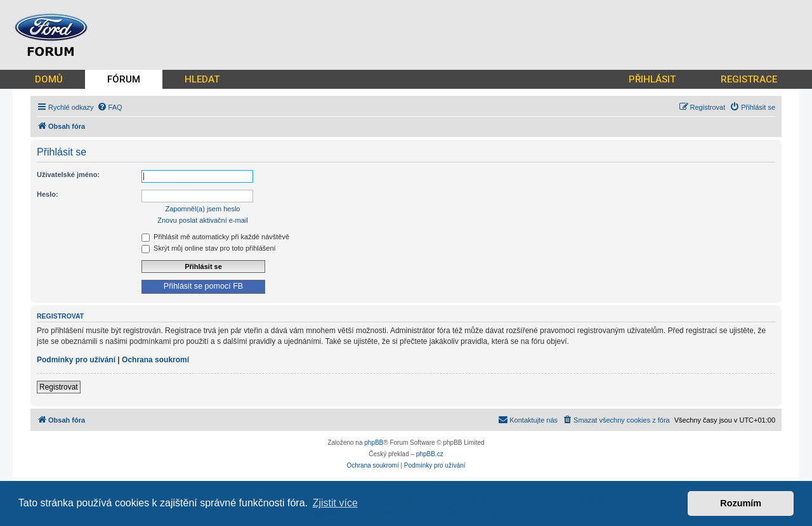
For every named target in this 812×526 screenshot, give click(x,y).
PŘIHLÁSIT (652, 79)
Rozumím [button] (741, 503)
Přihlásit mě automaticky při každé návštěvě (215, 237)
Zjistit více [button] (335, 503)
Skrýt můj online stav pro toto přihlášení (209, 248)
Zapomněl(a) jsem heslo (203, 209)
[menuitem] (110, 107)
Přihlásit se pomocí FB (203, 286)
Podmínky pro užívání (76, 360)
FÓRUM (124, 79)
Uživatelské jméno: (68, 174)
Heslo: (48, 194)
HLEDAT (202, 79)
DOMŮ (49, 79)
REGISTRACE (749, 79)
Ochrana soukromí (155, 360)
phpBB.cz (430, 454)
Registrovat (59, 387)
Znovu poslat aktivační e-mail (202, 220)
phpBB (374, 443)
